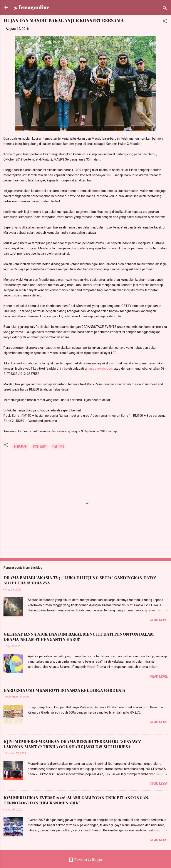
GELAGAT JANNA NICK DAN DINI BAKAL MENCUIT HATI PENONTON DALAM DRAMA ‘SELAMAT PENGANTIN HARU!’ (79, 637)
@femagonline (32, 7)
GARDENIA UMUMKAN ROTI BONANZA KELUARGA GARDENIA (64, 690)
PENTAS (58, 447)
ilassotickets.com (101, 369)
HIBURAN (21, 447)
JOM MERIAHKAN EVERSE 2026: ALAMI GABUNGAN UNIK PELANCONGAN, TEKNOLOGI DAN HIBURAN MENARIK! (76, 800)
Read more (159, 620)
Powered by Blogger (86, 860)
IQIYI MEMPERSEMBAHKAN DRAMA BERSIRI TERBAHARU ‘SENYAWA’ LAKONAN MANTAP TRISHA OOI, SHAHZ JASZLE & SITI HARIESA (72, 744)
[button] (165, 22)
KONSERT (40, 447)
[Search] (165, 9)
